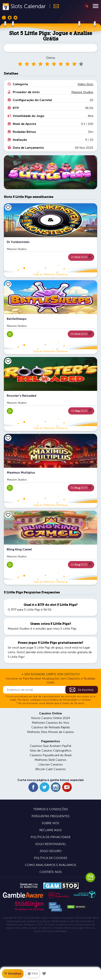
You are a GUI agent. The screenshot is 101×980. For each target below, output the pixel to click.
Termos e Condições (51, 809)
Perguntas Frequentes (50, 816)
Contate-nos (51, 872)
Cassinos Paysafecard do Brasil (51, 755)
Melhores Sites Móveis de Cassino (50, 732)
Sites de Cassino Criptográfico (51, 750)
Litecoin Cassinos (51, 764)
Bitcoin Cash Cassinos (51, 769)
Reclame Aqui (50, 830)
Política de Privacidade (51, 837)
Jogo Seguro (50, 851)
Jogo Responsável (51, 844)
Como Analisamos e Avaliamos (51, 865)
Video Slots (85, 84)
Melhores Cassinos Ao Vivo (51, 723)
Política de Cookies (51, 858)
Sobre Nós (50, 823)
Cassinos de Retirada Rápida (50, 727)
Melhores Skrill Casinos (50, 760)
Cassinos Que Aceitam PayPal (50, 746)
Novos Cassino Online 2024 (50, 718)
